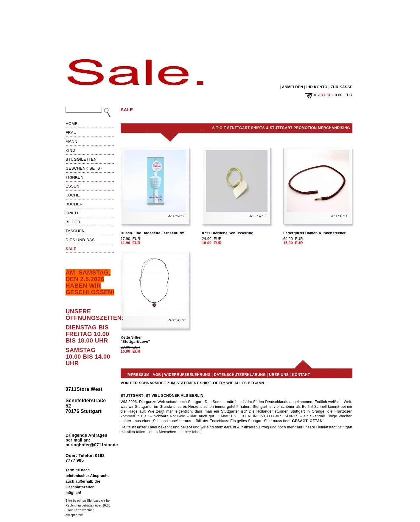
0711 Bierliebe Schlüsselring (228, 233)
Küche (73, 195)
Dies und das (80, 240)
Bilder (73, 222)
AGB (157, 375)
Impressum (138, 375)
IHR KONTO (317, 87)
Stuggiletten (81, 159)
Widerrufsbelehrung (187, 375)
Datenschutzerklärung (240, 375)
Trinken (74, 177)
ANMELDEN (292, 87)
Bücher (74, 204)
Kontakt (301, 375)
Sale (71, 249)
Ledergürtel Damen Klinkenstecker (315, 233)
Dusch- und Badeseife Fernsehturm (153, 233)
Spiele (73, 213)
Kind (70, 150)
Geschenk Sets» (84, 168)
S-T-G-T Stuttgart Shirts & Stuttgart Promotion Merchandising (281, 128)
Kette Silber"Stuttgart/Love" (135, 340)
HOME (72, 124)
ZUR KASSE (342, 87)
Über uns (279, 375)
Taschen (75, 231)
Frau (71, 133)
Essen (72, 186)
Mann (71, 141)
